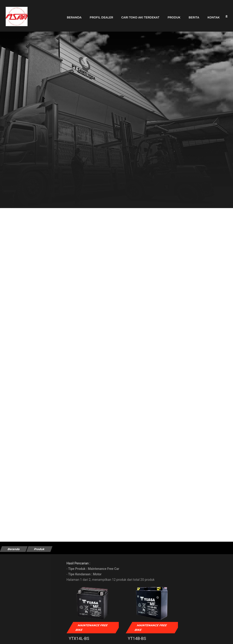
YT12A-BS (192, 635)
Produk (174, 14)
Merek (11, 597)
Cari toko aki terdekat (140, 14)
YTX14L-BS (88, 635)
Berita (194, 14)
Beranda (74, 14)
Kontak (214, 14)
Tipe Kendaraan (18, 576)
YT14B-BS (139, 635)
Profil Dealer (101, 14)
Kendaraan (14, 617)
